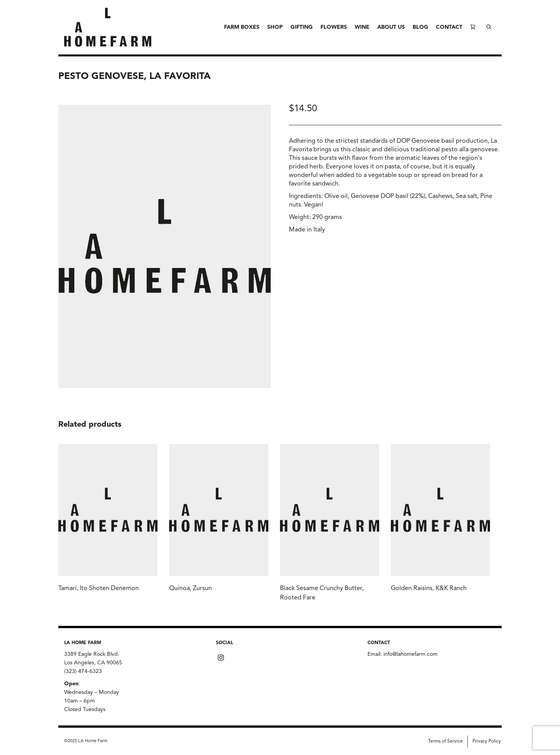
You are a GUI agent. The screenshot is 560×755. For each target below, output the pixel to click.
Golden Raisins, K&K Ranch (429, 589)
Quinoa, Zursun (191, 589)
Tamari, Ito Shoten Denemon (99, 589)
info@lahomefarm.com (410, 654)
